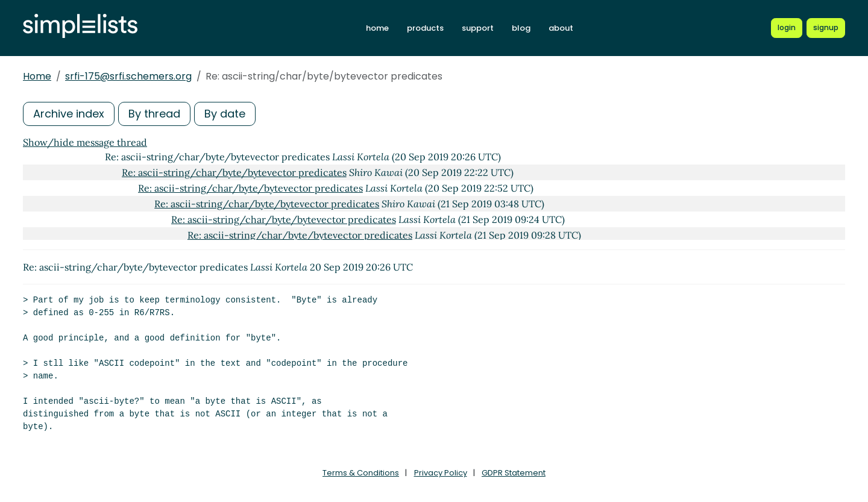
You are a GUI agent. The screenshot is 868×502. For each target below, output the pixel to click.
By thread (154, 114)
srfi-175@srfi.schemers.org (128, 76)
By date (225, 114)
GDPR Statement (514, 473)
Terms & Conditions (361, 473)
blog (521, 28)
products (425, 28)
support (478, 28)
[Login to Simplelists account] (787, 28)
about (561, 28)
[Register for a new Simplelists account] (826, 28)
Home (37, 76)
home (377, 28)
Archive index (69, 114)
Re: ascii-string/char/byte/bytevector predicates (234, 172)
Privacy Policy (441, 473)
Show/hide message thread (85, 142)
